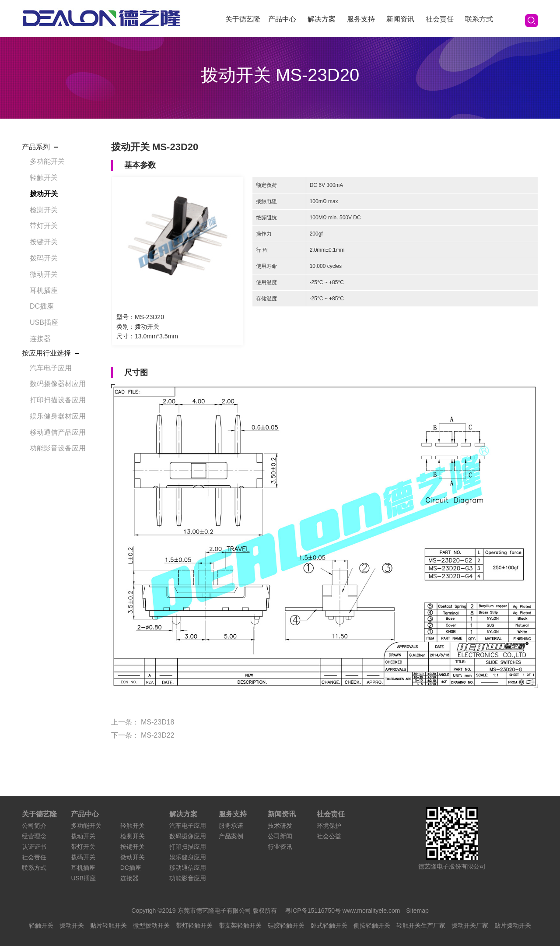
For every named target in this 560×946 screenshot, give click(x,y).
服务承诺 (231, 826)
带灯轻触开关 (194, 925)
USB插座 (44, 322)
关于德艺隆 (243, 19)
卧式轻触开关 (329, 925)
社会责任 (440, 19)
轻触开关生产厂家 (421, 925)
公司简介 (34, 826)
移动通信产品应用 (58, 432)
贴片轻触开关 (108, 925)
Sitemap (417, 911)
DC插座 (42, 306)
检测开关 (44, 210)
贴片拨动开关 (513, 925)
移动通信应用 (188, 868)
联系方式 (479, 19)
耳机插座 (44, 290)
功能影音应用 (188, 878)
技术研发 (280, 826)
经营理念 (34, 836)
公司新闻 (280, 836)
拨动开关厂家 (470, 925)
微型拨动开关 (151, 925)
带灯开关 (44, 226)
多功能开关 (47, 161)
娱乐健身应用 (188, 857)
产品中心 (282, 19)
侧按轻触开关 (372, 925)
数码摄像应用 (188, 836)
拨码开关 (44, 258)
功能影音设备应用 (58, 448)
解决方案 (322, 19)
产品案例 (231, 836)
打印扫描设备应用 (58, 400)
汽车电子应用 (51, 368)
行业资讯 (280, 847)
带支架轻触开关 (240, 925)
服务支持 (361, 19)
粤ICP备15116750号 (314, 911)
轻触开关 (44, 178)
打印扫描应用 (188, 847)
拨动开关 (44, 194)
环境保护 (329, 826)
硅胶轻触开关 (286, 925)
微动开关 (44, 274)
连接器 (40, 339)
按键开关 (44, 242)
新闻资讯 (400, 19)
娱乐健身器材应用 (58, 416)
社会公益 (329, 836)
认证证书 (34, 847)
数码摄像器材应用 (58, 384)
